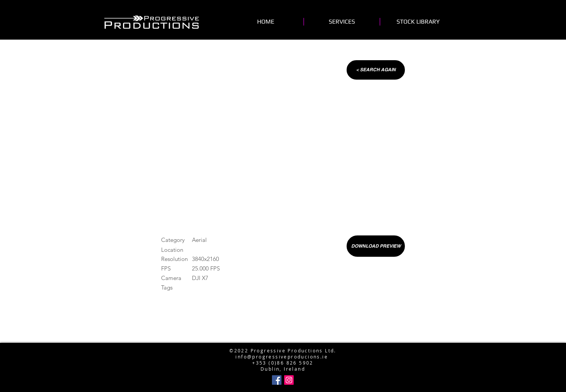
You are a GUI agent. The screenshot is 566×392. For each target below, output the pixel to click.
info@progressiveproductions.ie (281, 338)
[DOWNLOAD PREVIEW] (376, 246)
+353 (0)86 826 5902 (283, 363)
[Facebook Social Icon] (277, 380)
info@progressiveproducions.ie (282, 357)
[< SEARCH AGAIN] (376, 70)
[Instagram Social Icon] (289, 380)
